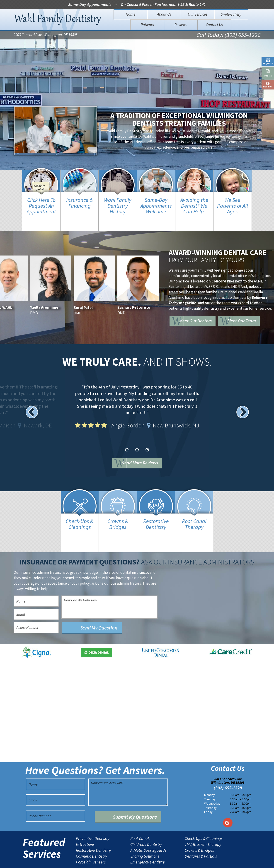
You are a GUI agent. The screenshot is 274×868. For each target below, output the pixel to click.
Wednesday (212, 786)
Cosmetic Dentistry (91, 839)
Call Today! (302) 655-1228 (223, 35)
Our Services (198, 14)
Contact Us (214, 25)
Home (131, 14)
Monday (210, 777)
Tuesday (210, 781)
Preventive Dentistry (93, 821)
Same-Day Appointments (90, 4)
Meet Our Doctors (206, 305)
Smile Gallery (231, 14)
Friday (208, 794)
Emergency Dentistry (148, 844)
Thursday (210, 790)
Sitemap (129, 861)
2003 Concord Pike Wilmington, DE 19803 (228, 763)
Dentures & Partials (201, 839)
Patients (147, 25)
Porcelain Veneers (91, 844)
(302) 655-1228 (228, 770)
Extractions (85, 827)
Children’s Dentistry (146, 827)
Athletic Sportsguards (148, 833)
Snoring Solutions (145, 839)
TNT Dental (176, 861)
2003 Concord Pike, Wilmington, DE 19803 (46, 35)
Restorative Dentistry (93, 833)
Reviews (181, 25)
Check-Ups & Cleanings (204, 821)
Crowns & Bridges (199, 833)
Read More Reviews (144, 454)
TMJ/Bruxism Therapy (203, 827)
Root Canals (140, 821)
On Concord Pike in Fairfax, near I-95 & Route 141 (163, 4)
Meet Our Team (203, 318)
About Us (164, 14)
